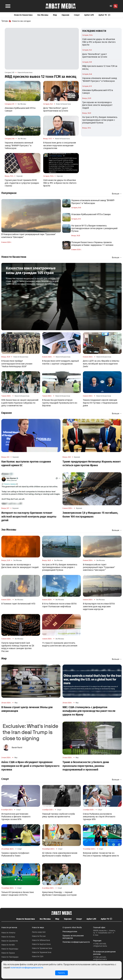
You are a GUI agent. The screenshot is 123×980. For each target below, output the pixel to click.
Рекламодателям (70, 932)
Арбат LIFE (89, 15)
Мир (55, 15)
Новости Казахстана (23, 15)
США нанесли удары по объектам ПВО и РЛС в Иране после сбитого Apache (99, 42)
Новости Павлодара (10, 957)
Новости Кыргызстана (41, 944)
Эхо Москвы (43, 15)
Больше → (117, 194)
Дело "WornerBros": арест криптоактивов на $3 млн (95, 55)
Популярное (9, 193)
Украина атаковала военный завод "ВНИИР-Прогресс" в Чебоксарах (100, 80)
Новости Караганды (10, 949)
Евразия (65, 15)
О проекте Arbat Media (72, 928)
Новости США (38, 956)
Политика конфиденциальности (76, 942)
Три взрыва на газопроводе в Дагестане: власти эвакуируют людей (97, 105)
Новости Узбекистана (41, 940)
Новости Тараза (8, 953)
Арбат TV (104, 15)
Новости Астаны (8, 937)
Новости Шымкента (10, 941)
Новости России (39, 936)
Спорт (77, 15)
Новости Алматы (8, 933)
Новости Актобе (8, 945)
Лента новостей (39, 932)
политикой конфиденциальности (27, 968)
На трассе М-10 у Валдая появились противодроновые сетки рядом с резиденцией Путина (100, 120)
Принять (61, 973)
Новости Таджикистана (42, 952)
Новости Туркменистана (42, 948)
